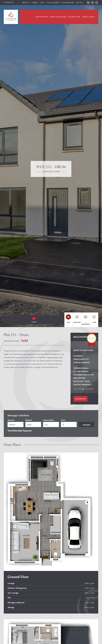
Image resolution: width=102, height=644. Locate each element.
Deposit (29, 421)
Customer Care (66, 3)
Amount (11, 421)
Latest (40, 3)
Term (63, 421)
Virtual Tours (88, 17)
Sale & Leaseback (51, 3)
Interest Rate (48, 421)
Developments (42, 17)
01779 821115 (9, 3)
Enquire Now (80, 399)
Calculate (86, 425)
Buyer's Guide (74, 17)
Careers (33, 3)
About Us (24, 3)
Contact (78, 3)
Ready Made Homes (58, 17)
